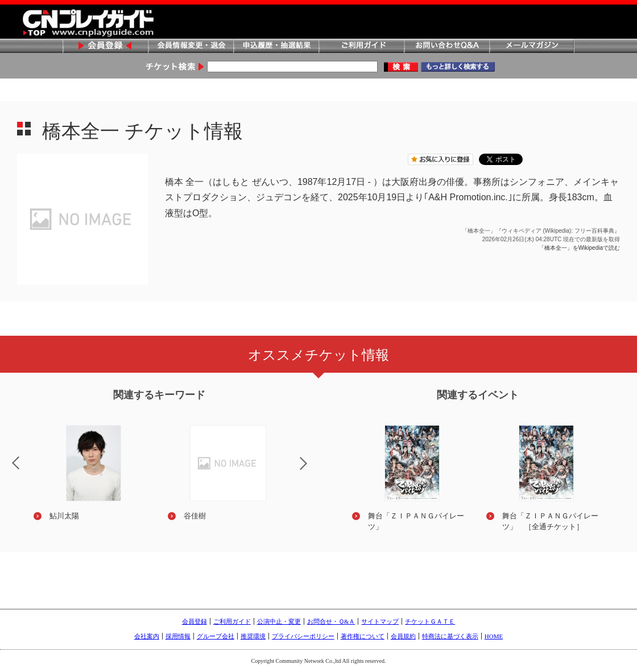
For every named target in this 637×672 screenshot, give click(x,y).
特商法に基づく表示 (450, 636)
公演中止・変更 (279, 621)
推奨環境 (253, 636)
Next (313, 471)
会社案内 (147, 636)
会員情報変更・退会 (191, 46)
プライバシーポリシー (303, 636)
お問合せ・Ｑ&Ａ (331, 621)
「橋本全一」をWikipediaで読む (579, 248)
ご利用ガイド (361, 46)
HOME (494, 636)
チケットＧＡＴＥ (430, 621)
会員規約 (403, 636)
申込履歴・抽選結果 (276, 46)
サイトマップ (380, 621)
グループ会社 (216, 636)
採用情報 (178, 636)
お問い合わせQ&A (446, 46)
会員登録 (105, 46)
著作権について (363, 636)
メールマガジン (532, 46)
